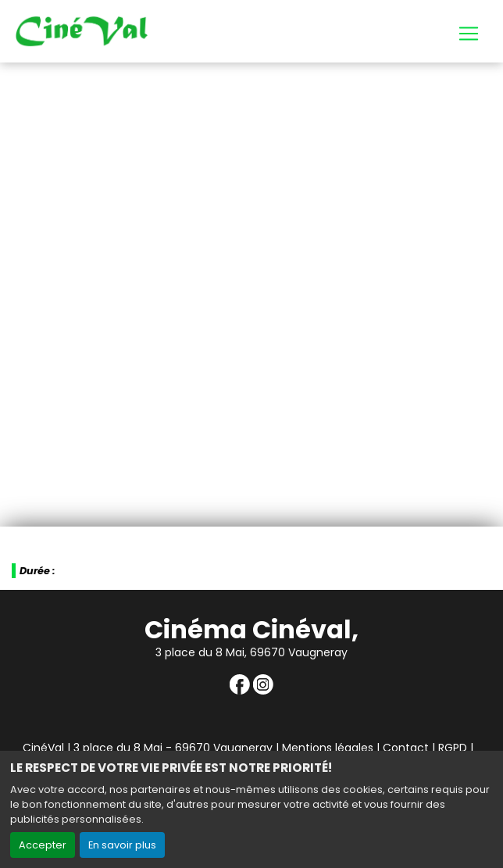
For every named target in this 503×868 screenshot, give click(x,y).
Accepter (43, 845)
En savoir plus (122, 845)
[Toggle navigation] (469, 34)
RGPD (453, 748)
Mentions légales (328, 748)
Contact (406, 748)
